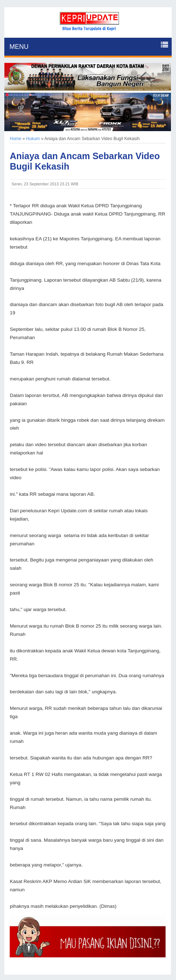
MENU (19, 47)
